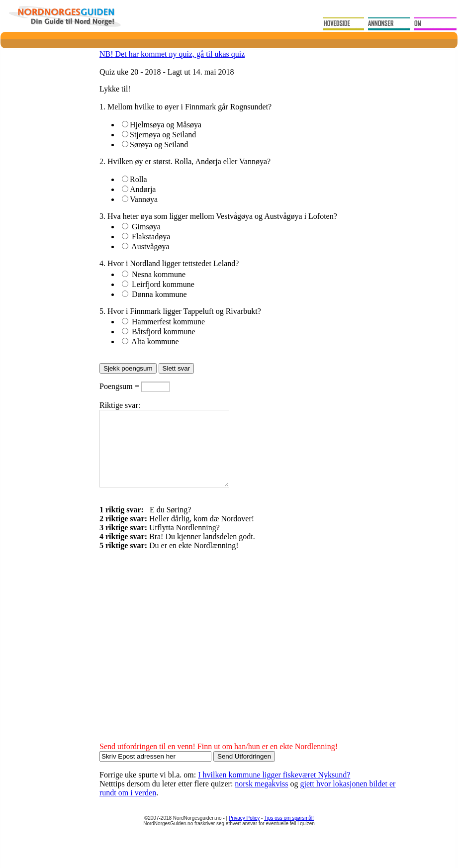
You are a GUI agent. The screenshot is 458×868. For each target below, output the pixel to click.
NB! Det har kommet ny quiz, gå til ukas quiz (172, 54)
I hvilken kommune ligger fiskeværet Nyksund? (274, 790)
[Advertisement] (183, 661)
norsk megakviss (261, 799)
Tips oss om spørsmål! (289, 833)
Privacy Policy (244, 833)
